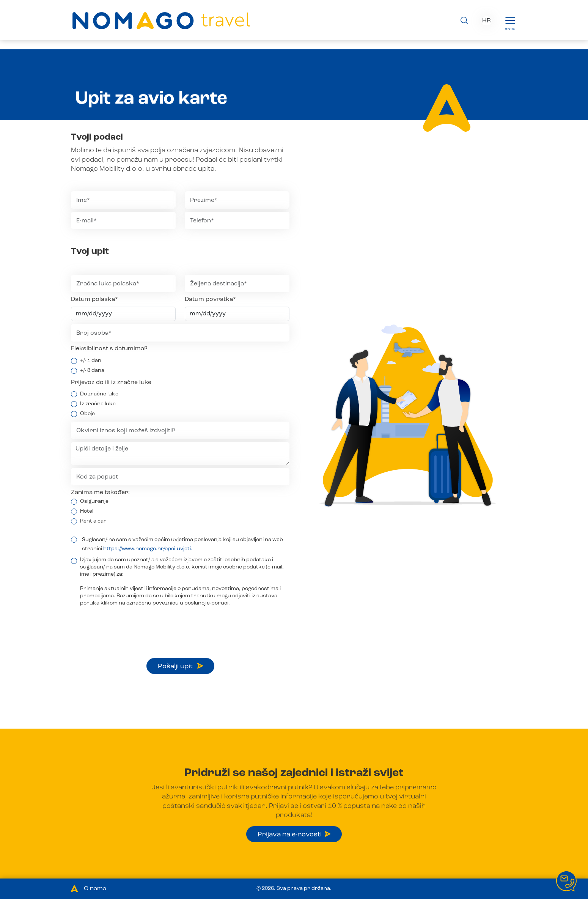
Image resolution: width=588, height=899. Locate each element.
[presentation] (129, 625)
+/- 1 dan (91, 361)
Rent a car (93, 521)
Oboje (87, 414)
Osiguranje (94, 501)
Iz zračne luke (98, 404)
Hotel (87, 511)
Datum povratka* (210, 299)
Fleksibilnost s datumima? (109, 349)
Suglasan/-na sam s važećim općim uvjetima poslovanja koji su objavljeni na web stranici (182, 544)
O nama (95, 889)
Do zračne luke (99, 394)
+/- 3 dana (92, 370)
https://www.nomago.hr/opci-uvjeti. (148, 549)
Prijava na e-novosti (294, 834)
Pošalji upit (180, 666)
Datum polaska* (94, 299)
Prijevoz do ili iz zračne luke (111, 383)
